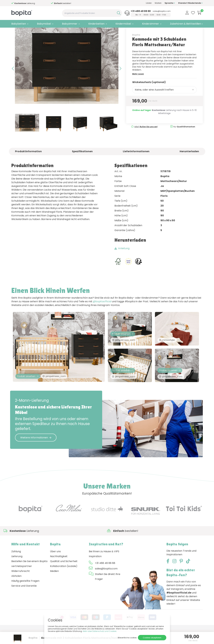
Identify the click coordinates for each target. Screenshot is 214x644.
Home (14, 32)
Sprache (170, 3)
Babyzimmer (70, 24)
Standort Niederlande (190, 3)
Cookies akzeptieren (152, 638)
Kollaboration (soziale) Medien (64, 583)
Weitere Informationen (36, 452)
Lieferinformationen (136, 162)
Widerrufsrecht (21, 585)
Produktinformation (28, 162)
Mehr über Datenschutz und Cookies (100, 631)
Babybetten (19, 24)
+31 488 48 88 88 (141, 11)
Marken (158, 3)
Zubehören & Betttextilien (185, 24)
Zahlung (16, 566)
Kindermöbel (123, 24)
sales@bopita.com (162, 11)
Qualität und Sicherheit (64, 575)
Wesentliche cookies (127, 638)
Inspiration (95, 570)
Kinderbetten (96, 24)
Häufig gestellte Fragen (25, 595)
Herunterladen (189, 162)
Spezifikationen (82, 162)
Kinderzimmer (150, 24)
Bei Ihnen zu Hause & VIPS (104, 566)
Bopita (136, 46)
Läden (149, 3)
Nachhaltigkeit (59, 570)
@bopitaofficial (102, 312)
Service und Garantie (24, 600)
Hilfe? (32, 3)
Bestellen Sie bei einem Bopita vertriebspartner (29, 578)
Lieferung (17, 570)
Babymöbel (44, 24)
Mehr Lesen (138, 85)
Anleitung (122, 259)
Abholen (16, 590)
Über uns (55, 566)
